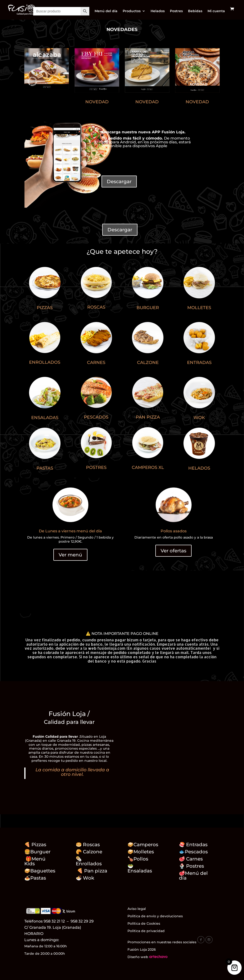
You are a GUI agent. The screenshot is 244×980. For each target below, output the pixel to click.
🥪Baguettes (40, 871)
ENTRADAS (199, 363)
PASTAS (45, 468)
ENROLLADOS (45, 362)
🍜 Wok (85, 878)
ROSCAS (96, 307)
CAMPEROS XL (148, 467)
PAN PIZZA (148, 417)
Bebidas (195, 11)
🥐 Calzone (92, 852)
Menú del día (106, 11)
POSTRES (96, 467)
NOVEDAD (97, 102)
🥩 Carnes (191, 859)
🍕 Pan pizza (92, 871)
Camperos (146, 845)
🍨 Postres (191, 866)
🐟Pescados (193, 852)
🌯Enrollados (89, 861)
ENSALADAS (45, 418)
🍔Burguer (37, 852)
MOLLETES (199, 308)
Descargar (119, 181)
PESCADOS (96, 417)
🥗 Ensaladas (140, 868)
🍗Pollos (138, 859)
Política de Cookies (144, 923)
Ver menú (70, 555)
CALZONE (148, 363)
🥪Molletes (141, 852)
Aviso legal (137, 909)
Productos (132, 11)
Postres (176, 11)
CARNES (96, 363)
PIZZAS (45, 308)
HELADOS (199, 468)
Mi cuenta (216, 11)
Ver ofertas (173, 551)
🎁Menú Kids (35, 861)
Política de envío (142, 916)
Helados (158, 11)
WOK (199, 418)
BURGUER (148, 308)
